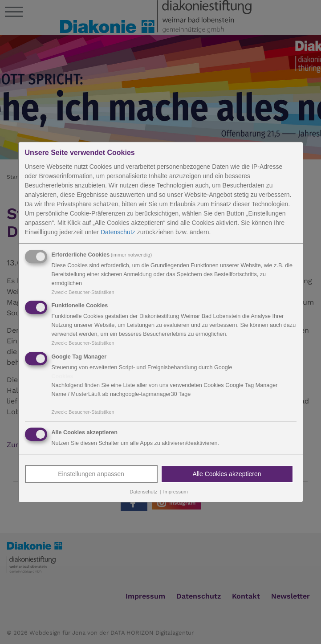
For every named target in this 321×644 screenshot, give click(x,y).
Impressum (175, 492)
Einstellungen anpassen (91, 474)
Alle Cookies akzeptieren (227, 474)
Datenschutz (118, 232)
